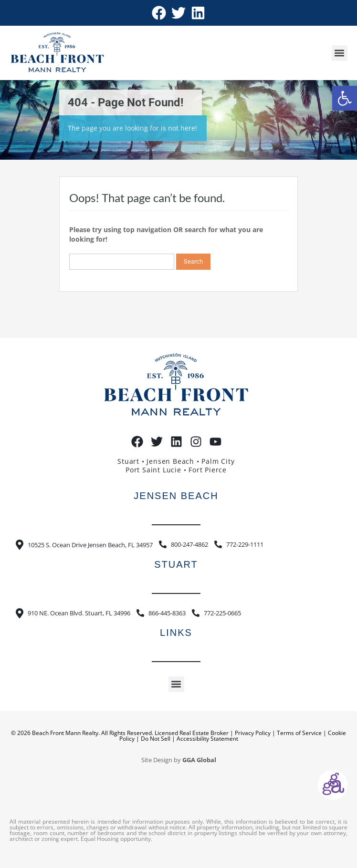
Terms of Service (299, 733)
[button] (345, 98)
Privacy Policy (253, 733)
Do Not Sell (156, 739)
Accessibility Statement (207, 739)
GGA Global (199, 760)
